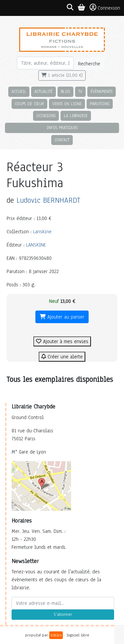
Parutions (100, 104)
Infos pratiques (62, 128)
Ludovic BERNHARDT (48, 200)
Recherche (89, 64)
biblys (56, 635)
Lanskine (42, 232)
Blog (65, 91)
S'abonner (63, 614)
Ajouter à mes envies (62, 341)
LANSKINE (36, 245)
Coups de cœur (29, 104)
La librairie (76, 116)
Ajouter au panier (62, 317)
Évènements (102, 91)
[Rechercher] (45, 63)
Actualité (43, 91)
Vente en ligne (67, 104)
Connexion (105, 8)
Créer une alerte (62, 357)
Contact (62, 140)
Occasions (46, 116)
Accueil (19, 91)
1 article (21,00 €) (62, 75)
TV (80, 91)
